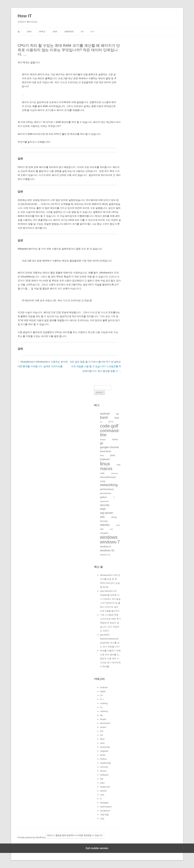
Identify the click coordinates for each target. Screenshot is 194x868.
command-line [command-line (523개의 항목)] (110, 433)
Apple (42, 32)
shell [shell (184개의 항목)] (103, 509)
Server (103, 771)
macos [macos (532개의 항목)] (106, 469)
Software (104, 775)
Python (103, 759)
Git (101, 735)
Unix (29, 32)
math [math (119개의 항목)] (102, 473)
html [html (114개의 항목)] (102, 455)
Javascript (105, 747)
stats (102, 783)
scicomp (104, 767)
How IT (25, 16)
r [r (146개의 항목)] (114, 497)
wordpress (105, 811)
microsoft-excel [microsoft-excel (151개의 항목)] (108, 477)
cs (101, 707)
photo (103, 755)
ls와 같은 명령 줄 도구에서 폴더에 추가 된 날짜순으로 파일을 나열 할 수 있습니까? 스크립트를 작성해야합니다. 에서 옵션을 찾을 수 (96, 366)
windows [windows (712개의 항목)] (109, 537)
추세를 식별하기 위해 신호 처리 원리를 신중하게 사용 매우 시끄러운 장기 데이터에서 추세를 (110, 659)
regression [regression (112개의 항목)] (105, 501)
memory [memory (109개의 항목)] (114, 473)
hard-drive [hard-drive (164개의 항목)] (106, 451)
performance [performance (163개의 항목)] (107, 489)
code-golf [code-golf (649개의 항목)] (109, 426)
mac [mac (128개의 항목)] (119, 465)
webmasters (106, 807)
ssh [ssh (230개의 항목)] (102, 517)
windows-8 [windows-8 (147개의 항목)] (106, 547)
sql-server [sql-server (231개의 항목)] (107, 513)
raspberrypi (105, 763)
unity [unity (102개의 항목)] (118, 525)
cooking (104, 703)
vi (101, 799)
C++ (93, 32)
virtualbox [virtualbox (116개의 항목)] (104, 533)
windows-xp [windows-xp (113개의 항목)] (105, 555)
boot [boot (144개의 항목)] (117, 418)
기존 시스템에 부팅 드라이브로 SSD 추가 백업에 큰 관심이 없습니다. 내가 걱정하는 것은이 (110, 623)
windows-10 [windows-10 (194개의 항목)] (107, 550)
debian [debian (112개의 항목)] (103, 440)
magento (104, 751)
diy (101, 715)
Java (55, 32)
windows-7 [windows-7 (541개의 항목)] (110, 542)
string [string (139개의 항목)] (114, 517)
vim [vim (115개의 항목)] (111, 529)
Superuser (105, 787)
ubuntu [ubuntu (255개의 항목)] (105, 525)
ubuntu (103, 791)
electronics (105, 723)
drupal (103, 719)
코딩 (102, 819)
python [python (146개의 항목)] (104, 497)
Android (69, 32)
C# (82, 32)
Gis (102, 731)
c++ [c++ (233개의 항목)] (111, 422)
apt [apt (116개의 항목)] (118, 414)
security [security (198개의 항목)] (105, 505)
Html (102, 739)
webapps (104, 803)
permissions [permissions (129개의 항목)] (106, 493)
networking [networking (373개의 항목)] (109, 485)
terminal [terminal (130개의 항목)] (104, 521)
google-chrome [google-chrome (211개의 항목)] (109, 447)
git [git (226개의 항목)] (102, 443)
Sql (102, 779)
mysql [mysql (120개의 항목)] (103, 481)
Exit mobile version (97, 848)
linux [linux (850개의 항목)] (105, 464)
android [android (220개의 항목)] (105, 414)
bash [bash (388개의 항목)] (104, 417)
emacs (103, 727)
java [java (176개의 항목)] (113, 455)
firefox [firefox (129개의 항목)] (115, 440)
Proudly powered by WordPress (32, 838)
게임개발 (104, 815)
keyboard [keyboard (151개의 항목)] (105, 459)
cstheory (104, 711)
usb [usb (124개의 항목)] (102, 529)
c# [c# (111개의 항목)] (101, 422)
